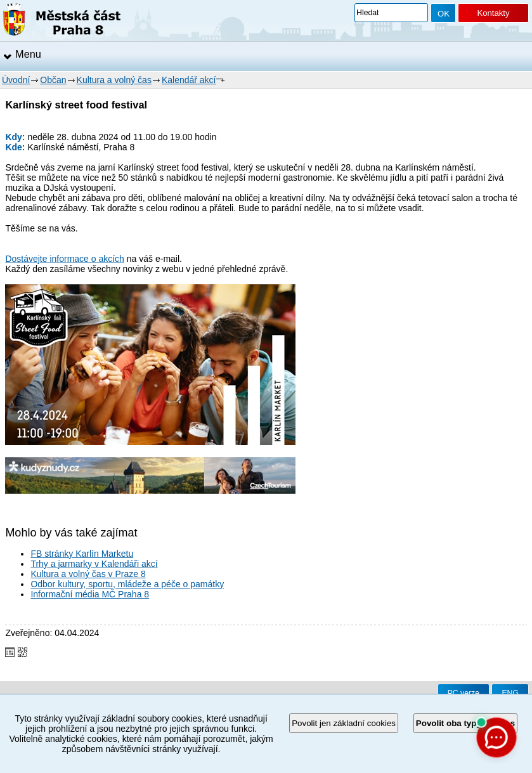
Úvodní (16, 80)
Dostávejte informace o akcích (65, 259)
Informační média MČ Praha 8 (90, 594)
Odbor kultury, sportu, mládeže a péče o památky (127, 584)
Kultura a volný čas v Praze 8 (88, 574)
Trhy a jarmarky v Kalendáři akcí (94, 564)
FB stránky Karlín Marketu (82, 554)
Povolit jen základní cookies (344, 723)
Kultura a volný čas (114, 80)
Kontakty (493, 13)
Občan (53, 80)
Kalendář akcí (189, 80)
